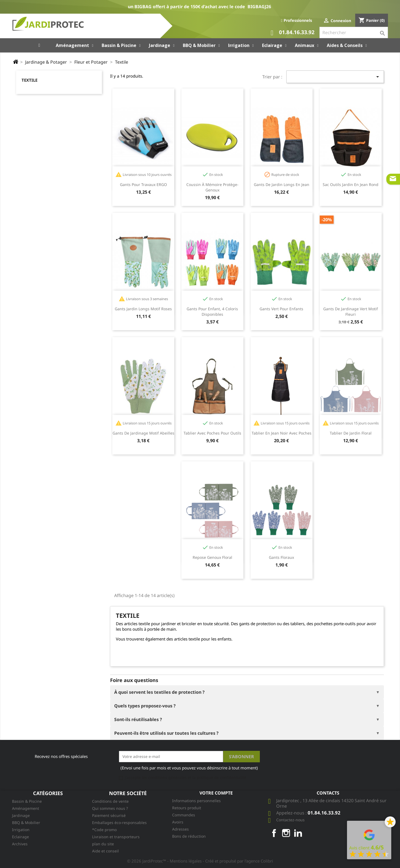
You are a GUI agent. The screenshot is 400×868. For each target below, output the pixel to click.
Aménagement (26, 808)
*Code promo (104, 830)
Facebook (274, 833)
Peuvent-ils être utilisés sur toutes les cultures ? (166, 733)
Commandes (184, 815)
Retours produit (187, 808)
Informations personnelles (196, 801)
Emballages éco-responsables (119, 823)
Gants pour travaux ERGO (143, 184)
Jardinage (21, 815)
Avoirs (178, 822)
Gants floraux (281, 557)
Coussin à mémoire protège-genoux (212, 187)
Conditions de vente (110, 801)
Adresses (180, 829)
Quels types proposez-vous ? (145, 706)
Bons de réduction (189, 836)
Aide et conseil (105, 851)
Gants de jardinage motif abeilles (143, 433)
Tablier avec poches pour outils (212, 433)
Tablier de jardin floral (351, 433)
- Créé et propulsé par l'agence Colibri (238, 861)
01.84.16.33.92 (293, 33)
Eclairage (20, 837)
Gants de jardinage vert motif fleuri (351, 312)
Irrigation (21, 830)
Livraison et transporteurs (116, 837)
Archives (20, 844)
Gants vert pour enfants (281, 309)
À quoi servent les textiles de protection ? (159, 692)
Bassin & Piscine (27, 801)
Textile (30, 80)
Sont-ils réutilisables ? (138, 719)
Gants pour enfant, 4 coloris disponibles (212, 312)
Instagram (286, 833)
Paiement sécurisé (109, 815)
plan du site (103, 844)
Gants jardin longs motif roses (143, 309)
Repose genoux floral (212, 557)
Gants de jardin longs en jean (282, 184)
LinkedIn (298, 833)
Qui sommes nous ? (110, 808)
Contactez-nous (290, 820)
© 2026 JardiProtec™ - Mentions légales (165, 861)
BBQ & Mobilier (26, 823)
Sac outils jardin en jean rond (351, 184)
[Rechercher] (354, 33)
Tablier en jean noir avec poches (282, 433)
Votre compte (216, 793)
